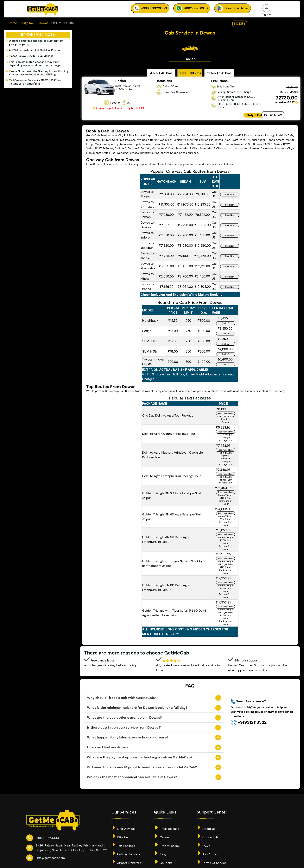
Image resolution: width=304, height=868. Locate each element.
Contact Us (208, 832)
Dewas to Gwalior (147, 220)
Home (13, 25)
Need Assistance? (248, 697)
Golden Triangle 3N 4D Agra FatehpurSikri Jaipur (172, 512)
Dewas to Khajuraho (148, 261)
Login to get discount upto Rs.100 (118, 104)
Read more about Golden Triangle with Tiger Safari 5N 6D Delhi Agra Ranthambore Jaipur (225, 603)
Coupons (163, 857)
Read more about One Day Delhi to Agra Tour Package (225, 409)
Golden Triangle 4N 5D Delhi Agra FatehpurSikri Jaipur (166, 535)
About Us (206, 823)
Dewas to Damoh (147, 210)
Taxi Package (123, 840)
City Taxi (28, 25)
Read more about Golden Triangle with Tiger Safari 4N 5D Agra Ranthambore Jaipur (225, 554)
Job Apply (207, 849)
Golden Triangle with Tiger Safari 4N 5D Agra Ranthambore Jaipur (174, 559)
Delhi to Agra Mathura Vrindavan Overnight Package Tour (173, 450)
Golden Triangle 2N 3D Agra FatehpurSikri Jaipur (172, 491)
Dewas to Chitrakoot (148, 200)
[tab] (190, 49)
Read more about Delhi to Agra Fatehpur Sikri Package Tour (225, 470)
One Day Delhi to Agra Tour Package (168, 411)
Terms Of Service (212, 857)
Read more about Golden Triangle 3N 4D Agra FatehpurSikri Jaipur (225, 509)
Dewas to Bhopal (147, 189)
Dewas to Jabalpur (147, 241)
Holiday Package (126, 849)
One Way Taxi (124, 823)
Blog (160, 849)
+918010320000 (43, 833)
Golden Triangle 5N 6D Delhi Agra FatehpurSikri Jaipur (166, 583)
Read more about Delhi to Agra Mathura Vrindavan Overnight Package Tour (225, 446)
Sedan (190, 55)
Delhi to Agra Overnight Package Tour (169, 429)
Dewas (44, 25)
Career (162, 832)
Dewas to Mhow (147, 272)
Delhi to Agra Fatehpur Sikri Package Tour (171, 472)
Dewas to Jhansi (147, 251)
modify (240, 25)
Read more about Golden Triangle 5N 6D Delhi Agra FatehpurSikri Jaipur (225, 578)
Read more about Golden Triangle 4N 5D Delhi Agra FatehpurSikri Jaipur (225, 530)
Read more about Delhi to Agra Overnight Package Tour (225, 428)
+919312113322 (249, 718)
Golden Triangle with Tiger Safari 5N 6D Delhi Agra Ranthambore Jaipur (174, 608)
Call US (226, 319)
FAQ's (204, 840)
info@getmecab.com (46, 853)
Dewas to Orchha (147, 282)
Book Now (273, 111)
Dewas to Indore (147, 230)
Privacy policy (167, 840)
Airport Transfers (126, 857)
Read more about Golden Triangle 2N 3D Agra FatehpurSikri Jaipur (225, 488)
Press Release (167, 823)
